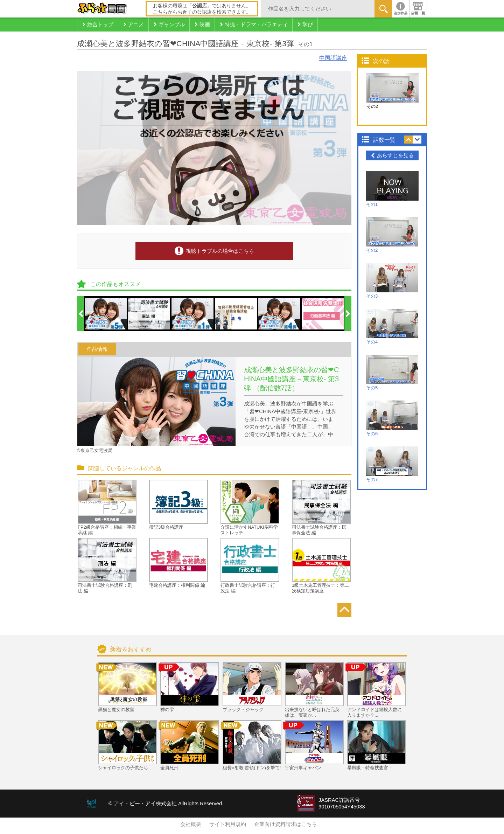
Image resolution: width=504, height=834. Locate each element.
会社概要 (191, 824)
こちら (160, 12)
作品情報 (97, 349)
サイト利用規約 (228, 824)
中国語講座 (333, 58)
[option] (106, 314)
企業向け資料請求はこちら (286, 824)
